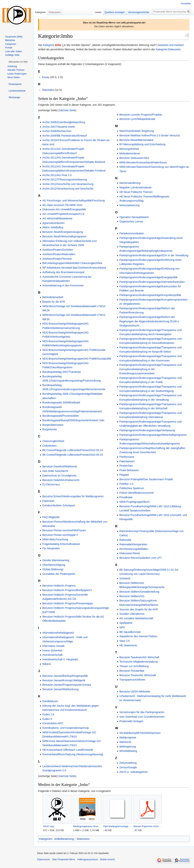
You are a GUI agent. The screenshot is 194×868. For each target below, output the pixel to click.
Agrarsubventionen (53, 223)
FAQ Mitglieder (51, 517)
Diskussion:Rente (130, 553)
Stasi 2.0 (124, 641)
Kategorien (46, 839)
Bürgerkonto (49, 429)
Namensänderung (130, 183)
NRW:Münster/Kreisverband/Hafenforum (143, 162)
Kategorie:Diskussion (168, 49)
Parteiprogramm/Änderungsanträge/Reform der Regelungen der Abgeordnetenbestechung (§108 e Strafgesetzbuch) (149, 321)
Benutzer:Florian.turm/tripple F (60, 535)
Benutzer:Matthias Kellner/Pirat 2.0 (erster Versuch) (150, 135)
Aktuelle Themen (16, 70)
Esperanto (48, 501)
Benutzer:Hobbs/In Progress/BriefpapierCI (67, 590)
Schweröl (125, 578)
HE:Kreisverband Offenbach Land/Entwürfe (68, 750)
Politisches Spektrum (132, 488)
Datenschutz (43, 859)
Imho (58, 45)
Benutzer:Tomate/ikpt (132, 671)
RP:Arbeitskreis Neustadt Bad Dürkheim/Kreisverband (74, 268)
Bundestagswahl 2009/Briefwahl (61, 403)
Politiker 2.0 (126, 484)
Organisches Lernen (131, 221)
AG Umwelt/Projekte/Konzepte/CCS (63, 214)
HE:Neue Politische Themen (136, 192)
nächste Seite (67, 110)
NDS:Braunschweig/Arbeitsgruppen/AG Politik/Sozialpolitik (77, 359)
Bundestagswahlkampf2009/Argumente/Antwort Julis (73, 420)
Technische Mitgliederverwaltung (138, 662)
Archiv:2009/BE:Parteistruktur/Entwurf (65, 136)
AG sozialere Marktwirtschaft (136, 618)
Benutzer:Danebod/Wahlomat (60, 466)
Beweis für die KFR (54, 302)
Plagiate (124, 475)
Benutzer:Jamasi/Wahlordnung (60, 689)
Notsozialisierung (129, 205)
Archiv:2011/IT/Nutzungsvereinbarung (65, 180)
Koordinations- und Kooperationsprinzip (65, 728)
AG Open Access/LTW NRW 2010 (62, 205)
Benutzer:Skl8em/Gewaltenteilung (139, 592)
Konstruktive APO (53, 723)
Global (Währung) (53, 569)
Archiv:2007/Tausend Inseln (59, 127)
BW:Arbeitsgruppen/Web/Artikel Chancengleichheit (72, 263)
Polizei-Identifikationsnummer (137, 493)
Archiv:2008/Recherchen (57, 131)
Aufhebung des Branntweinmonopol (63, 272)
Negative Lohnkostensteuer (135, 187)
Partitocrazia (127, 457)
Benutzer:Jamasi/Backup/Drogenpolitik (65, 676)
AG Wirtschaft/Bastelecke (57, 218)
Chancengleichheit (53, 441)
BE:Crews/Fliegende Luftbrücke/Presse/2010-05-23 (73, 455)
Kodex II (47, 719)
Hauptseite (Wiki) (14, 37)
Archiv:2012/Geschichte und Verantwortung (68, 184)
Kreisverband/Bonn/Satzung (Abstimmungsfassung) (73, 754)
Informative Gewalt (53, 646)
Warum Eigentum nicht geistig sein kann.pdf (147, 826)
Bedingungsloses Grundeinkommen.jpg (87, 826)
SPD (122, 627)
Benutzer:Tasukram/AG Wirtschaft (139, 657)
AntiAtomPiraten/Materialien (59, 254)
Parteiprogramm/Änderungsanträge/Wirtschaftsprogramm (153, 435)
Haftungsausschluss (88, 859)
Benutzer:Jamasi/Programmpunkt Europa (67, 685)
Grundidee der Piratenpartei (59, 574)
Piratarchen (126, 466)
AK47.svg (48, 826)
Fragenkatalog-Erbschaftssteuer (61, 544)
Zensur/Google (128, 767)
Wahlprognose (128, 737)
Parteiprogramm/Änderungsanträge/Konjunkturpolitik (150, 295)
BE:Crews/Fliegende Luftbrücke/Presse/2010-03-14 (73, 450)
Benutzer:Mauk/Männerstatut (136, 140)
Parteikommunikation (132, 233)
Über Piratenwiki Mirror (64, 859)
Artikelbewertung (64, 839)
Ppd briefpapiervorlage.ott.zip (117, 826)
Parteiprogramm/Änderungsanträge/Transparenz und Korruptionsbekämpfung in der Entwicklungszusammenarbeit (151, 369)
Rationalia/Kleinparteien (133, 544)
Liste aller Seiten (14, 51)
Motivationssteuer (130, 153)
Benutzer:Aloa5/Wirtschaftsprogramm (64, 236)
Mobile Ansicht (107, 859)
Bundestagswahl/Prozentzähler (61, 416)
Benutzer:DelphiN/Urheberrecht (61, 480)
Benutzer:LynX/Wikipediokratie (137, 119)
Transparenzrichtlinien (132, 680)
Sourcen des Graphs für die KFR (139, 609)
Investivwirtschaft (52, 655)
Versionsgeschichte (138, 12)
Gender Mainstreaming (56, 560)
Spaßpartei (126, 623)
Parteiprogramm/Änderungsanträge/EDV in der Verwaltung (154, 255)
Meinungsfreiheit (129, 149)
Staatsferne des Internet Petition (138, 636)
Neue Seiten (14, 77)
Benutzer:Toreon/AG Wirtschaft (138, 675)
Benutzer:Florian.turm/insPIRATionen (64, 530)
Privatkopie (126, 497)
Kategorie (48, 45)
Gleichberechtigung (54, 565)
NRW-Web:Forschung (55, 539)
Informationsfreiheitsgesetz (58, 633)
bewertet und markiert (171, 45)
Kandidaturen (50, 701)
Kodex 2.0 (48, 714)
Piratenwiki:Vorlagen (131, 721)
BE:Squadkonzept (130, 632)
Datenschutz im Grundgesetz (59, 476)
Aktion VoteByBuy (53, 227)
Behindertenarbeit (53, 297)
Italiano (47, 664)
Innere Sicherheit (52, 650)
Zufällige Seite (12, 55)
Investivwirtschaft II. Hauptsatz (60, 659)
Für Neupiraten (51, 548)
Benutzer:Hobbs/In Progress (59, 586)
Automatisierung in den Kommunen (63, 285)
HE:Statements (128, 645)
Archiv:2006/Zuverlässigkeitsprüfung (64, 122)
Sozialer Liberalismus (132, 614)
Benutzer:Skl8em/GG (132, 596)
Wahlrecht (125, 742)
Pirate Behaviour (129, 470)
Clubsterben (49, 446)
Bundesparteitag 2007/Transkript (61, 372)
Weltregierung (128, 747)
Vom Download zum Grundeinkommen (142, 717)
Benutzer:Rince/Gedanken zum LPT (141, 558)
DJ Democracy (51, 484)
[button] (18, 62)
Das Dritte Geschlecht (55, 471)
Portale (9, 48)
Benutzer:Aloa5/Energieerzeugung (63, 232)
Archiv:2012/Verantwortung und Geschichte (68, 189)
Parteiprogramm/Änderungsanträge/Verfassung (147, 430)
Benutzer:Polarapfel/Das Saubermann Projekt (146, 479)
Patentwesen (127, 461)
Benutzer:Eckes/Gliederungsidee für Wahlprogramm (73, 496)
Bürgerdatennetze (53, 425)
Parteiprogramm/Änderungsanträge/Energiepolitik (148, 277)
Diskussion (83, 839)
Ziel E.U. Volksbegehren (134, 772)
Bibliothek (10, 40)
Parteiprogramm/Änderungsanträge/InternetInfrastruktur (152, 282)
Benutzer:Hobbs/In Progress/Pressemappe (67, 603)
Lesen (98, 12)
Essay (46, 77)
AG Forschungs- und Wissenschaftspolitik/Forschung (73, 200)
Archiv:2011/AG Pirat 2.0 (57, 175)
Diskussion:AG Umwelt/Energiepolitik (64, 209)
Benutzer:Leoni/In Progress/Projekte (141, 115)
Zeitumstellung (128, 763)
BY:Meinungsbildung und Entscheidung (142, 144)
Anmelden (186, 4)
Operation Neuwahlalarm (134, 217)
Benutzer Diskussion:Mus (134, 158)
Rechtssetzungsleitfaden (134, 549)
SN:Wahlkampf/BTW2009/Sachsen (140, 733)
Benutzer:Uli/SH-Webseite (135, 692)
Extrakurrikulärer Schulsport (59, 505)
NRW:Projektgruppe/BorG (135, 502)
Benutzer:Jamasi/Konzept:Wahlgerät (64, 680)
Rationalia (48, 90)
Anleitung (12, 66)
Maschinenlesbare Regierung (137, 131)
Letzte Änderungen (17, 74)
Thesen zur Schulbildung (134, 666)
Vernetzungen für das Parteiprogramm (142, 712)
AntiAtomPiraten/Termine (57, 259)
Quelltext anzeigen (115, 12)
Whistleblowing (128, 751)
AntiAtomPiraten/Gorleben (58, 250)
